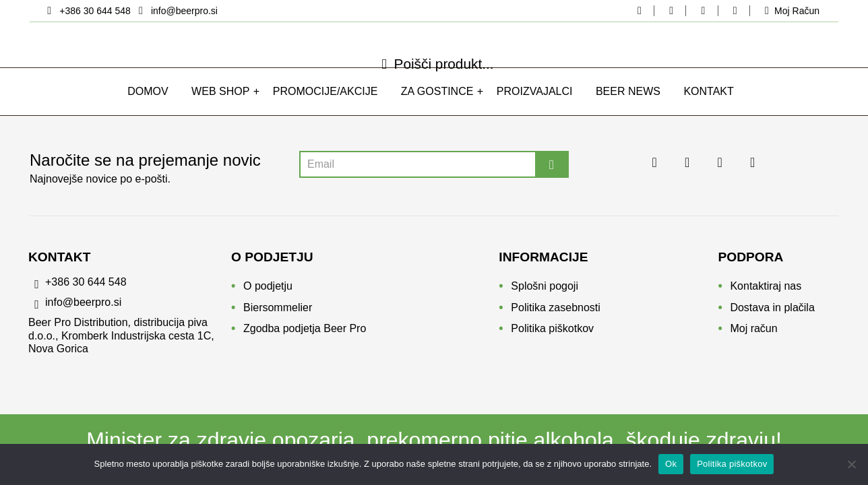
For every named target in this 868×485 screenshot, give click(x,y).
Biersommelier (278, 312)
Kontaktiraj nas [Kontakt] (766, 291)
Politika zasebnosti (556, 312)
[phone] (130, 290)
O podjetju (268, 291)
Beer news (628, 107)
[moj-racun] (789, 11)
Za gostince (437, 107)
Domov (148, 107)
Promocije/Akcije (325, 107)
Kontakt (708, 107)
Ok (671, 464)
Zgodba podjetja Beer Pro (305, 333)
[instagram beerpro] (671, 11)
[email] (176, 11)
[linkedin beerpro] (703, 11)
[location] (88, 11)
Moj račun (753, 333)
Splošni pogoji (545, 291)
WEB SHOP (220, 107)
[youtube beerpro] (735, 11)
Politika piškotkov (552, 333)
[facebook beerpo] (640, 11)
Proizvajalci (535, 107)
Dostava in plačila (772, 312)
